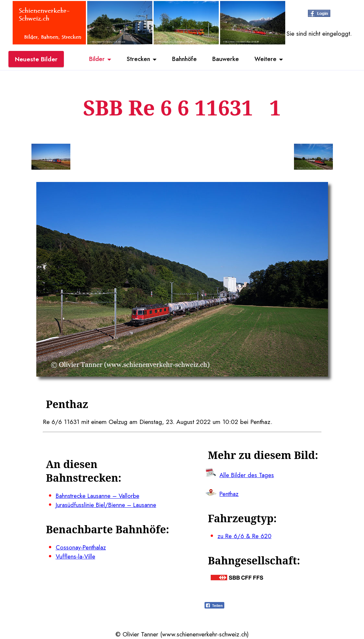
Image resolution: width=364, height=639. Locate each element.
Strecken (137, 59)
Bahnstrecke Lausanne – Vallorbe (99, 496)
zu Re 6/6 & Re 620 (245, 536)
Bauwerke (227, 59)
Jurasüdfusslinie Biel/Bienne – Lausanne (107, 505)
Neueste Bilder (36, 59)
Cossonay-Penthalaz (82, 547)
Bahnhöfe (185, 59)
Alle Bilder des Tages (247, 475)
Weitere (268, 59)
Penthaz (229, 494)
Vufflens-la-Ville (76, 557)
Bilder (95, 59)
